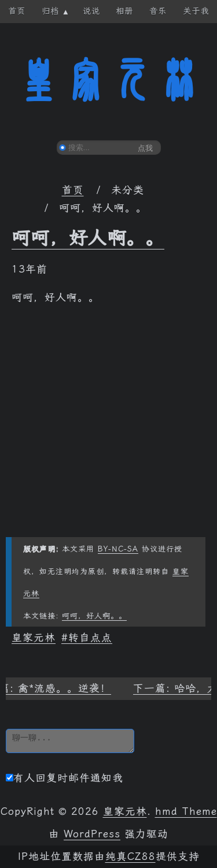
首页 (73, 190)
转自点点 (90, 638)
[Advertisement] (108, 429)
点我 (145, 148)
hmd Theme (186, 811)
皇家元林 (109, 80)
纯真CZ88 (130, 856)
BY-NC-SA (118, 549)
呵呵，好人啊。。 (88, 238)
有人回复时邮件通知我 (65, 778)
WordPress (92, 834)
